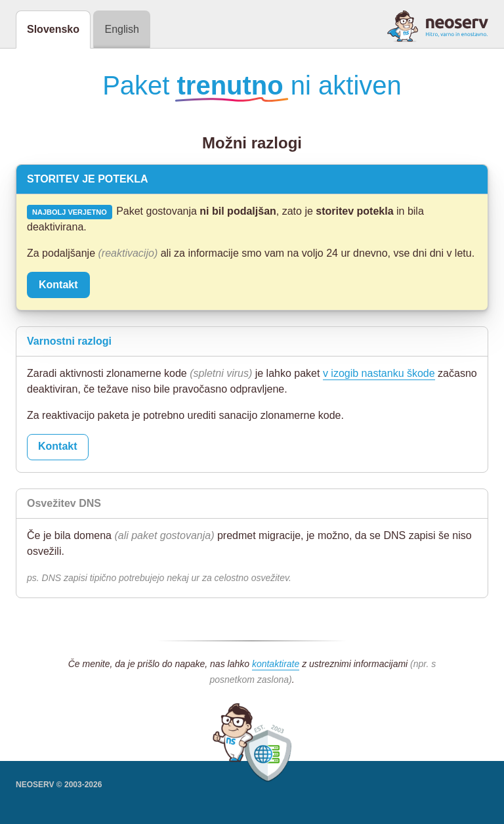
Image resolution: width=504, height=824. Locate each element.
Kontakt (58, 285)
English (121, 29)
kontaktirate (276, 664)
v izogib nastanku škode (379, 373)
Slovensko (53, 29)
